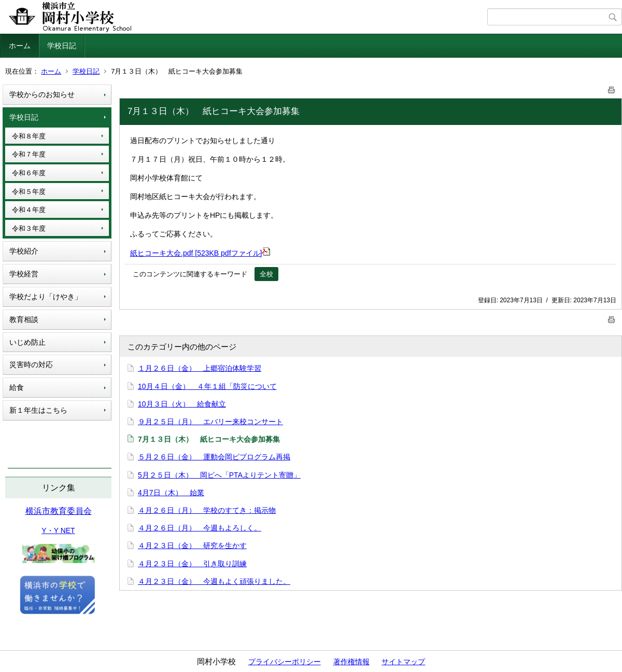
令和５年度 (29, 192)
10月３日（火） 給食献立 (182, 404)
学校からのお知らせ (42, 94)
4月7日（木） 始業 (171, 493)
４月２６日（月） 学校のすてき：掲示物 (207, 510)
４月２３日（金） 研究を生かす (192, 545)
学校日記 (62, 46)
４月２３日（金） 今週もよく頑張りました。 (214, 581)
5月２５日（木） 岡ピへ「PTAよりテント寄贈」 (219, 475)
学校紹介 (24, 251)
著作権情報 (351, 662)
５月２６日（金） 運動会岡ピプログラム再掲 (214, 457)
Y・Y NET (58, 530)
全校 (266, 274)
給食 (17, 387)
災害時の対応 (31, 365)
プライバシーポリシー (285, 662)
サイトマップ (403, 662)
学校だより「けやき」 (46, 297)
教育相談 (24, 319)
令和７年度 (29, 154)
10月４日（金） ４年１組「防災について (207, 386)
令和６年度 (29, 173)
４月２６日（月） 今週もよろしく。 (200, 528)
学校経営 (24, 274)
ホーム (20, 46)
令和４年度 (29, 210)
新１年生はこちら (38, 410)
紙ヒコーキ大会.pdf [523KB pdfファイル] (200, 253)
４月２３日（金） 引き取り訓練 (192, 564)
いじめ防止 (27, 342)
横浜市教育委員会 (59, 511)
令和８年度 (29, 136)
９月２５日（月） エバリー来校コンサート (210, 422)
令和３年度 (29, 228)
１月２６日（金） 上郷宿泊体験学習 (200, 368)
